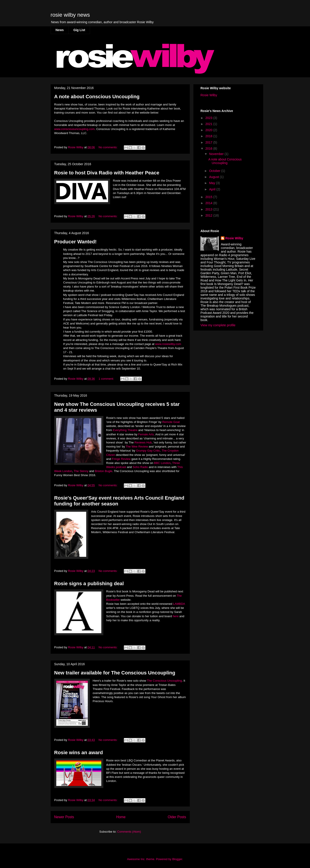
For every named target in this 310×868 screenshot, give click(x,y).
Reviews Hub (143, 442)
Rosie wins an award (79, 753)
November (217, 154)
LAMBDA (179, 604)
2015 (209, 197)
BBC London (162, 463)
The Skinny (81, 471)
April (213, 189)
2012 (209, 215)
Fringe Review (121, 459)
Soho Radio (140, 467)
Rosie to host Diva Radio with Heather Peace (107, 173)
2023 (209, 118)
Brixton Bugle (103, 471)
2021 (209, 124)
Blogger (177, 859)
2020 (209, 130)
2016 (209, 148)
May (213, 183)
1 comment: (107, 379)
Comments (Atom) (129, 832)
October (215, 171)
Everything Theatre (125, 430)
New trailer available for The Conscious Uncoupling (115, 673)
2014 (209, 203)
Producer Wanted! (76, 242)
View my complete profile (218, 325)
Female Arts (146, 434)
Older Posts (177, 817)
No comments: (108, 147)
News (60, 30)
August (214, 177)
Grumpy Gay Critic (148, 451)
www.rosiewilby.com (168, 344)
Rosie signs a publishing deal (89, 584)
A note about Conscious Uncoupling (97, 97)
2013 (209, 209)
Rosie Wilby (209, 95)
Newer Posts (64, 817)
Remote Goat (171, 422)
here (176, 616)
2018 (209, 136)
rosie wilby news (70, 15)
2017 (209, 142)
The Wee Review (137, 447)
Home (121, 817)
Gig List (79, 30)
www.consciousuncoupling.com (75, 129)
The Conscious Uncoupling (164, 681)
